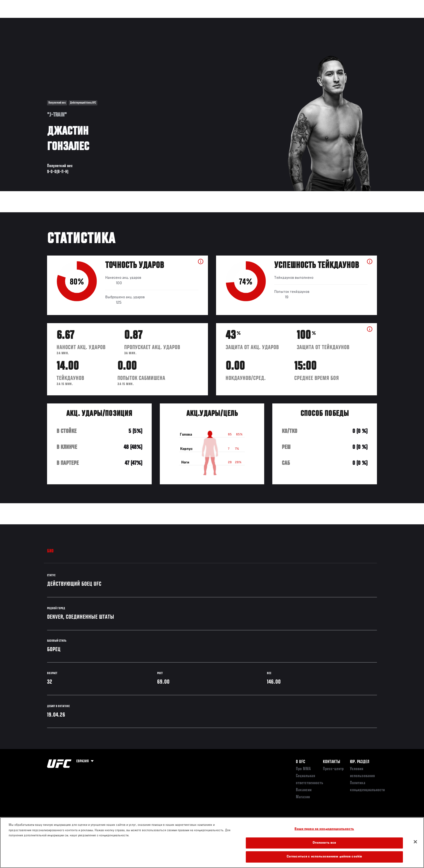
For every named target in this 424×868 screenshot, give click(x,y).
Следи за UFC (339, 21)
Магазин (366, 21)
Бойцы (89, 21)
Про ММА (303, 769)
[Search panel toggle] (380, 21)
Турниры (42, 21)
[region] (212, 843)
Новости (112, 21)
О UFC (300, 762)
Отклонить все (324, 843)
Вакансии (304, 790)
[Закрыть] (415, 842)
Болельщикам (307, 21)
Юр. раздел (360, 762)
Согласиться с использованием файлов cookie (324, 857)
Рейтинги (67, 21)
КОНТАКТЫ (332, 762)
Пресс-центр (333, 769)
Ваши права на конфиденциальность (324, 829)
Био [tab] (50, 551)
